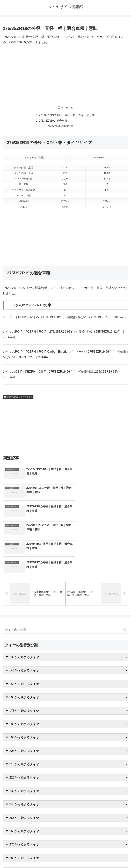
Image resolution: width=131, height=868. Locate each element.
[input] (65, 575)
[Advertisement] (65, 73)
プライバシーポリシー (98, 857)
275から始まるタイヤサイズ (18, 397)
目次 (61, 108)
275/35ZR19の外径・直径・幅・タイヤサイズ (67, 115)
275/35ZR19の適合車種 (53, 121)
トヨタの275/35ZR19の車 (58, 126)
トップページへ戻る (33, 857)
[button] (125, 575)
